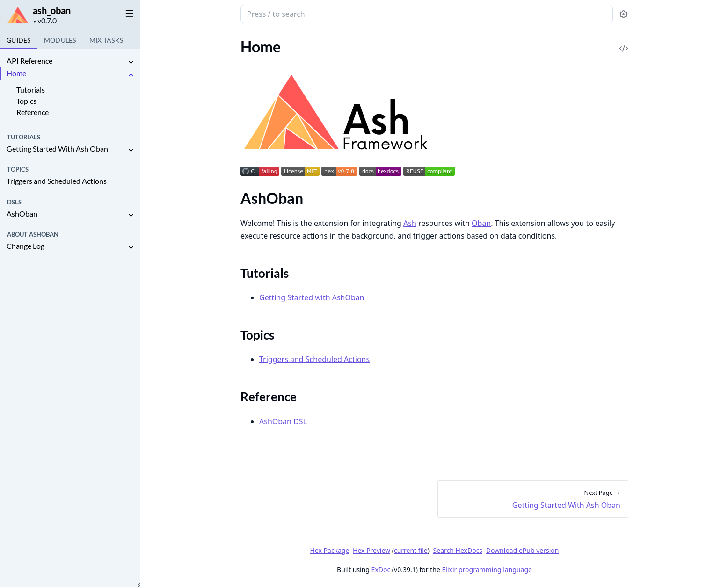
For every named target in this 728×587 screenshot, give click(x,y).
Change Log (25, 246)
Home (16, 73)
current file (410, 550)
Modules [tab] (60, 40)
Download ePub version (522, 550)
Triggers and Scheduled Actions (57, 181)
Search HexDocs (457, 551)
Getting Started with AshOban (312, 297)
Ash (410, 223)
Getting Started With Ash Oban (57, 149)
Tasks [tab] (106, 40)
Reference (33, 112)
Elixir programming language (487, 569)
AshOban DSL (283, 421)
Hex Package (329, 550)
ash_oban (52, 10)
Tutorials (31, 90)
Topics (26, 101)
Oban (481, 223)
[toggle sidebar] (128, 13)
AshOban (22, 214)
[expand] (131, 62)
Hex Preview (371, 550)
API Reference (29, 61)
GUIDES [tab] (19, 40)
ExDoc (381, 569)
